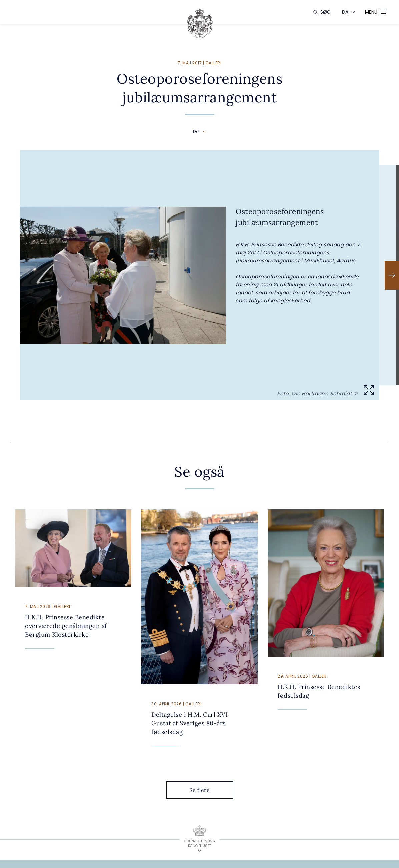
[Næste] (392, 275)
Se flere (205, 790)
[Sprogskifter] (345, 12)
